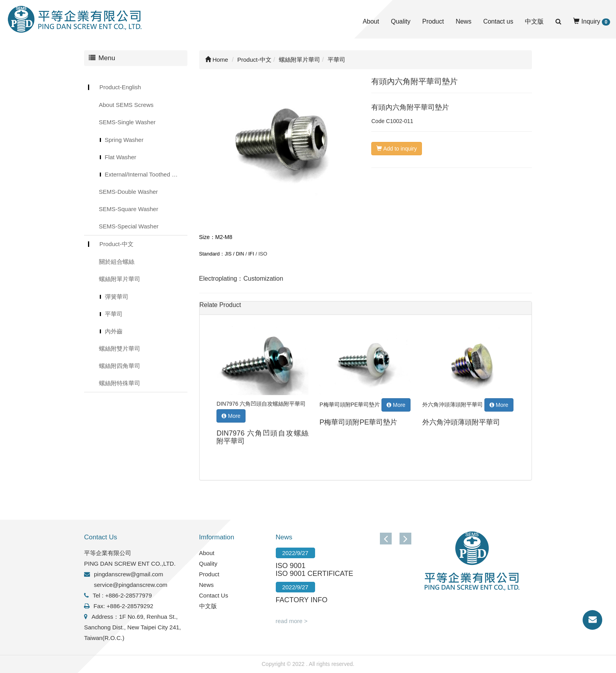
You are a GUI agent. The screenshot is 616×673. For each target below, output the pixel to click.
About (371, 21)
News (464, 21)
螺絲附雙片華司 (120, 348)
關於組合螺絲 (117, 262)
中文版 (534, 21)
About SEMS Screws (126, 105)
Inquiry (592, 22)
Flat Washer (121, 157)
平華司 (114, 314)
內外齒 (114, 331)
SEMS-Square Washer (129, 209)
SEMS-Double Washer (128, 192)
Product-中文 (116, 244)
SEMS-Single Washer (127, 122)
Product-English (120, 87)
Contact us (498, 21)
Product (433, 21)
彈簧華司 (117, 297)
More (231, 416)
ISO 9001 (291, 566)
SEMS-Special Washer (129, 226)
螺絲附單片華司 (120, 279)
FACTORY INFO (302, 600)
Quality (401, 21)
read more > (292, 621)
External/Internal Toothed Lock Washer (146, 174)
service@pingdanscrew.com (131, 585)
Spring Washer (124, 140)
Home (217, 60)
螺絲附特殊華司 (120, 383)
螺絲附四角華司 (120, 366)
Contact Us (214, 595)
